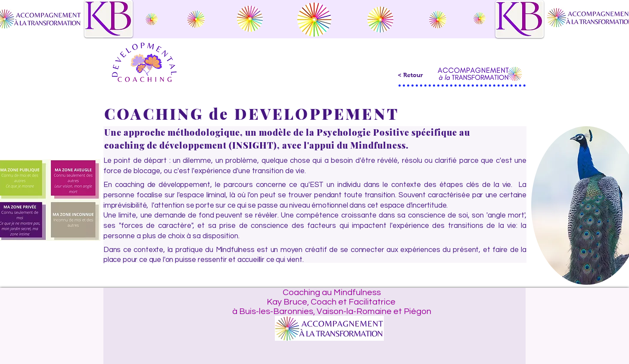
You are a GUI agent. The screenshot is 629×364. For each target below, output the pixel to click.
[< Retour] (410, 75)
